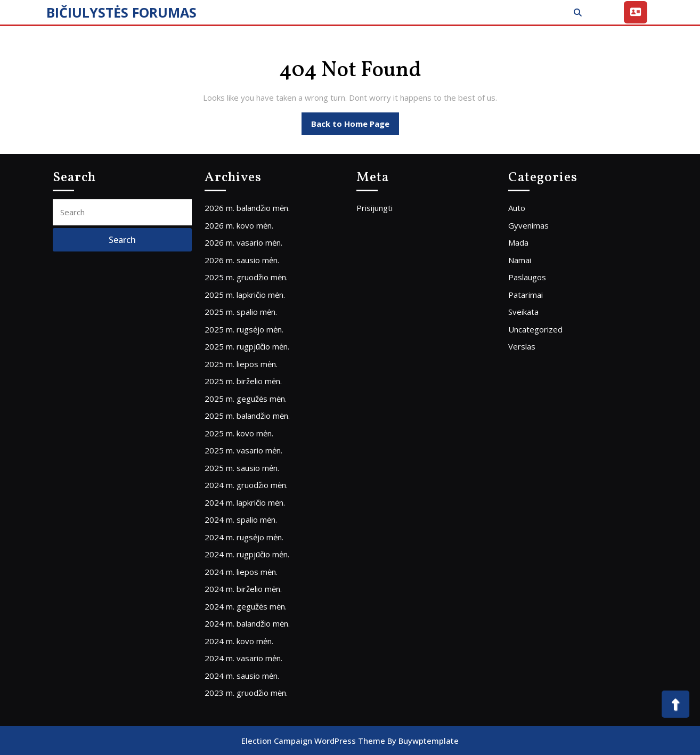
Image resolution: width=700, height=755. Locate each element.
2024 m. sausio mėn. (242, 676)
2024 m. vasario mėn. (243, 658)
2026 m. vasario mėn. (243, 242)
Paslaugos (527, 277)
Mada (518, 242)
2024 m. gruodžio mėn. (246, 485)
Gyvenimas (528, 225)
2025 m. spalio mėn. (241, 312)
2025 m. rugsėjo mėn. (244, 329)
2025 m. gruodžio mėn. (246, 277)
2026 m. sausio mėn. (242, 260)
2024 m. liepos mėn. (241, 572)
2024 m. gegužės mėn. (246, 606)
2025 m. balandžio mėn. (247, 416)
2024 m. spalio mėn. (241, 519)
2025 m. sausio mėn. (242, 468)
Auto (517, 208)
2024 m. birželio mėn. (243, 589)
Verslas (522, 346)
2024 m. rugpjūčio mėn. (247, 554)
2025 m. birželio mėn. (243, 381)
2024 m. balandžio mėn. (247, 623)
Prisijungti (375, 208)
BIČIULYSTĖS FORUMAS (121, 12)
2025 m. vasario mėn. (243, 450)
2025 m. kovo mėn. (239, 433)
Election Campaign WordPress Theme (313, 741)
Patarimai (526, 295)
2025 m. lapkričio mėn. (245, 295)
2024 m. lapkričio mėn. (245, 502)
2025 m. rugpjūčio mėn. (247, 346)
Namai (520, 260)
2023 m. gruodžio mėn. (246, 693)
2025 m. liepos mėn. (241, 364)
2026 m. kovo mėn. (239, 225)
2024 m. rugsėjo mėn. (244, 537)
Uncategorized (535, 329)
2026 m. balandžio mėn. (247, 208)
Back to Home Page (355, 126)
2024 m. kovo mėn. (239, 641)
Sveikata (523, 312)
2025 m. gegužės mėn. (246, 399)
